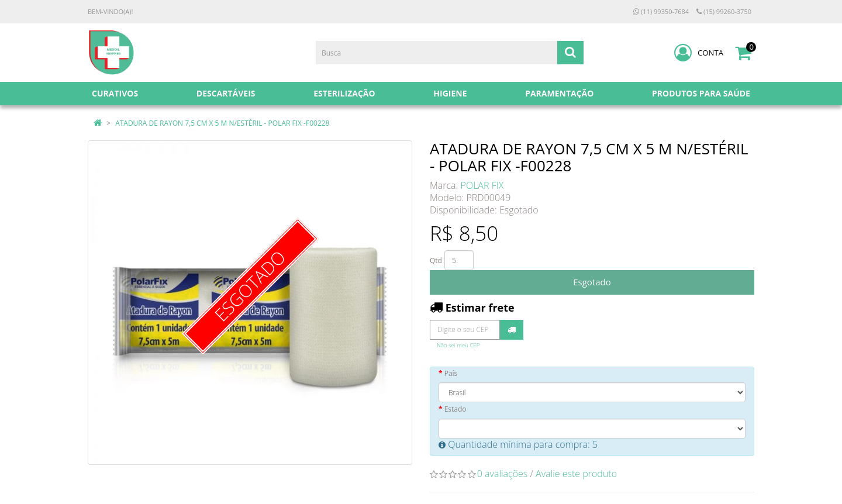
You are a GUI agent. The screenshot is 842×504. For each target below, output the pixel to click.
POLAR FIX (482, 185)
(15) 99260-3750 (724, 11)
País (451, 373)
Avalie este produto (576, 474)
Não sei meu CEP (458, 345)
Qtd (436, 260)
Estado (455, 409)
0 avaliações (503, 474)
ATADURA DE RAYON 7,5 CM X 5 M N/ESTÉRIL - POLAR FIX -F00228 (222, 123)
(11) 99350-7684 (661, 11)
